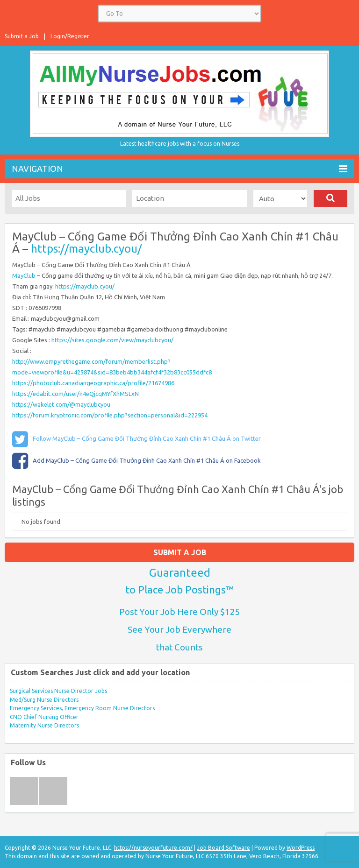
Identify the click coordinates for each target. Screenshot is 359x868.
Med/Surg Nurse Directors (44, 700)
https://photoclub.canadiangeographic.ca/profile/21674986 (93, 383)
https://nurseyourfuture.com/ (153, 848)
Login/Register (70, 36)
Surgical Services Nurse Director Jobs (58, 691)
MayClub (25, 275)
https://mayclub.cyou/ (86, 249)
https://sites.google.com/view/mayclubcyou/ (112, 340)
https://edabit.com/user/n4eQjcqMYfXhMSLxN (75, 394)
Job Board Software (223, 848)
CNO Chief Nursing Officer (44, 717)
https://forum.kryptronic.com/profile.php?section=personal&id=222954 (110, 415)
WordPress (301, 848)
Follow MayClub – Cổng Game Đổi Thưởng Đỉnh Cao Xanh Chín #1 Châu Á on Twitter (147, 438)
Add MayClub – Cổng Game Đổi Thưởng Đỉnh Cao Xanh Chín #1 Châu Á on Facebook (147, 460)
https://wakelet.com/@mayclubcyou (61, 404)
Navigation (179, 169)
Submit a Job (22, 36)
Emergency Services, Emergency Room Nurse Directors (82, 708)
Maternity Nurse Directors (44, 725)
